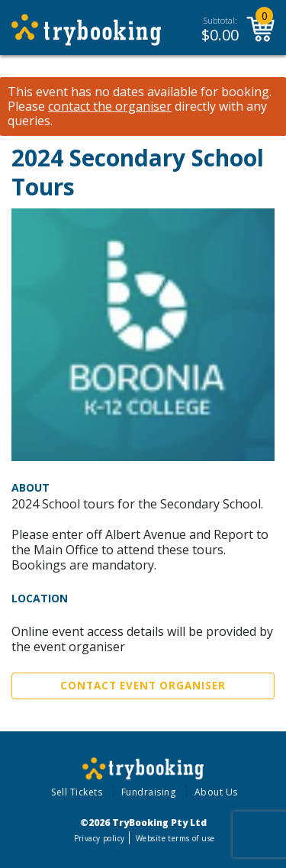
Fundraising (149, 792)
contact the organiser (110, 106)
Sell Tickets (77, 792)
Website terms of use (175, 838)
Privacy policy (100, 838)
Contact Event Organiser (143, 686)
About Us (216, 792)
